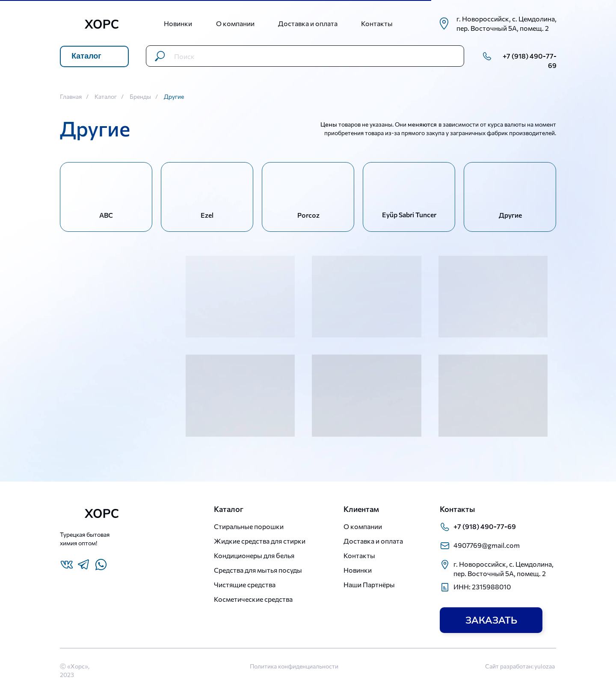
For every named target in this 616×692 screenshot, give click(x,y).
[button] (491, 620)
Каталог (106, 97)
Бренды (140, 97)
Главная (71, 97)
